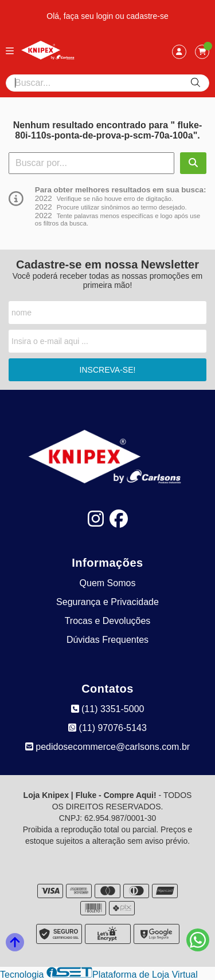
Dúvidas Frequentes (107, 640)
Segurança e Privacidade (107, 602)
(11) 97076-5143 (107, 728)
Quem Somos (108, 583)
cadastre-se (148, 16)
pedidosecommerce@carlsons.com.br (107, 747)
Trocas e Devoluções (108, 621)
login (106, 16)
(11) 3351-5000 (108, 709)
